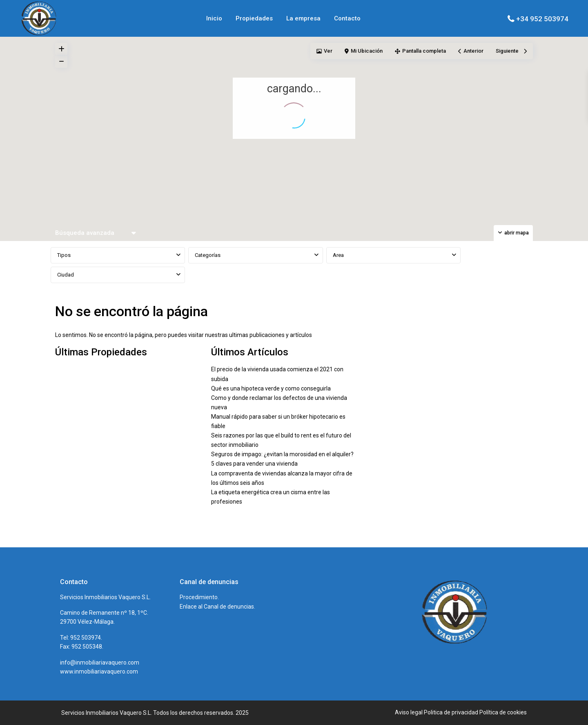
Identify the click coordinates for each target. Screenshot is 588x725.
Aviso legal (409, 712)
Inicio (214, 18)
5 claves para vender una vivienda (254, 464)
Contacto (347, 18)
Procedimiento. (199, 597)
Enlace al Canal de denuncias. (217, 607)
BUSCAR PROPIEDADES (502, 265)
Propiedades (254, 18)
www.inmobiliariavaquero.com (99, 671)
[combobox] (118, 255)
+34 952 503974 (542, 19)
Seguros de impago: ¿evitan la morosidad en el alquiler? (282, 454)
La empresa (303, 18)
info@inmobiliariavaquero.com (100, 663)
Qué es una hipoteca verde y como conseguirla (271, 388)
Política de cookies (503, 712)
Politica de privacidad (451, 712)
